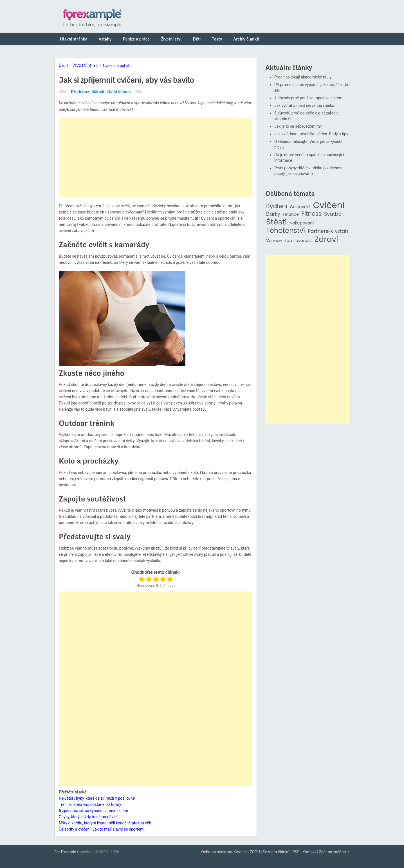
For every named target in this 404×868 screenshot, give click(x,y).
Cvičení (329, 205)
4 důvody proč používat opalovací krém (308, 98)
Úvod (63, 66)
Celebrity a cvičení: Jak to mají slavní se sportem (101, 829)
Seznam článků (276, 852)
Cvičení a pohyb (117, 66)
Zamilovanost (298, 241)
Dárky (273, 214)
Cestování (300, 207)
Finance (291, 214)
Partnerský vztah (328, 231)
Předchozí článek (88, 92)
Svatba (333, 214)
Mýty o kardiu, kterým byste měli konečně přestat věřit (106, 823)
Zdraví (326, 240)
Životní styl (171, 39)
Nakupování (302, 223)
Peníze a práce (136, 39)
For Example (65, 852)
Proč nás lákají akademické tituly (303, 77)
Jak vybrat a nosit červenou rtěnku (304, 105)
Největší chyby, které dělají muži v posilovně (97, 798)
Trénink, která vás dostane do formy (90, 804)
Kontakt (309, 852)
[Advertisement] (156, 158)
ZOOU (255, 852)
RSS (296, 852)
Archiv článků (246, 39)
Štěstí (277, 222)
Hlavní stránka (74, 39)
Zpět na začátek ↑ (334, 852)
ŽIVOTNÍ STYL (85, 66)
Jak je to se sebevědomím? (298, 126)
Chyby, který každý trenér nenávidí (88, 817)
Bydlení (277, 206)
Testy (217, 39)
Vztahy (105, 39)
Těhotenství (286, 231)
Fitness (311, 214)
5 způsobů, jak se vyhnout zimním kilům (94, 811)
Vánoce (274, 241)
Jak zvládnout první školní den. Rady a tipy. (312, 134)
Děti (197, 39)
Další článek (119, 92)
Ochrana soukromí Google (224, 852)
